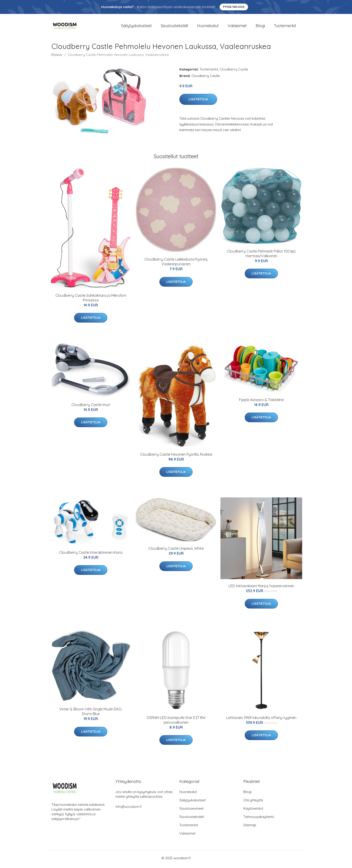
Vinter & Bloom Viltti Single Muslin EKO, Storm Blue (91, 714)
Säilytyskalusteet (136, 27)
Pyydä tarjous (234, 7)
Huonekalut (208, 27)
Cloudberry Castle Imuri (91, 407)
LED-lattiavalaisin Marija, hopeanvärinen (261, 588)
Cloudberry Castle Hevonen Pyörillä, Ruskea (176, 457)
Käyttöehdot (253, 811)
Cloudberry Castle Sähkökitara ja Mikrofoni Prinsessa (91, 300)
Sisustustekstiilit (174, 27)
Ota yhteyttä (253, 802)
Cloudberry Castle (234, 71)
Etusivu (57, 57)
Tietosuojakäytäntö (259, 819)
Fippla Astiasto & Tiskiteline (261, 402)
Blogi (260, 27)
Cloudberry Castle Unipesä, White (176, 551)
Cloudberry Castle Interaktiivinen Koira (91, 555)
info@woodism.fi (129, 809)
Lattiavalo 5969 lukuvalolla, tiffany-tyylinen (261, 720)
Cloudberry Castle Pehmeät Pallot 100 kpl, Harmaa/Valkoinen (261, 256)
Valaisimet (237, 27)
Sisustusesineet (191, 811)
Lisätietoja (198, 102)
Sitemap (250, 827)
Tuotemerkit (285, 27)
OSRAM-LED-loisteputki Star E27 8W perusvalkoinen (176, 722)
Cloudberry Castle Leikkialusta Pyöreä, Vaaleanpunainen (176, 264)
